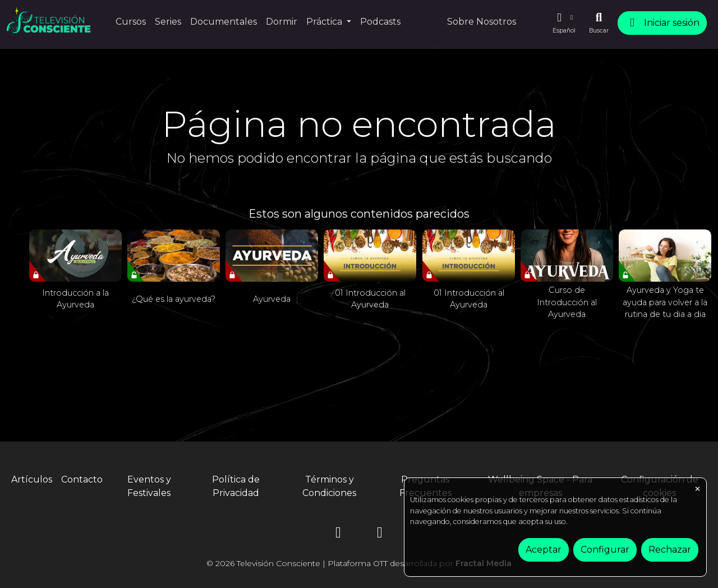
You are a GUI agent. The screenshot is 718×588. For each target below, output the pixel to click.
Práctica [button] (325, 22)
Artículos (32, 479)
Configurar (605, 550)
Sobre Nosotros (482, 22)
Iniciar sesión (662, 23)
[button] (564, 23)
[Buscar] (599, 23)
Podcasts (380, 22)
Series (168, 22)
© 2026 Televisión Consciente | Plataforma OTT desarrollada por (359, 563)
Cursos (131, 22)
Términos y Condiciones (329, 486)
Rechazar (670, 550)
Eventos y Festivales (149, 486)
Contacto (82, 479)
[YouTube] (380, 534)
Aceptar (544, 550)
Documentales (224, 22)
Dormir (282, 22)
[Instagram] (338, 534)
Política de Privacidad (236, 486)
